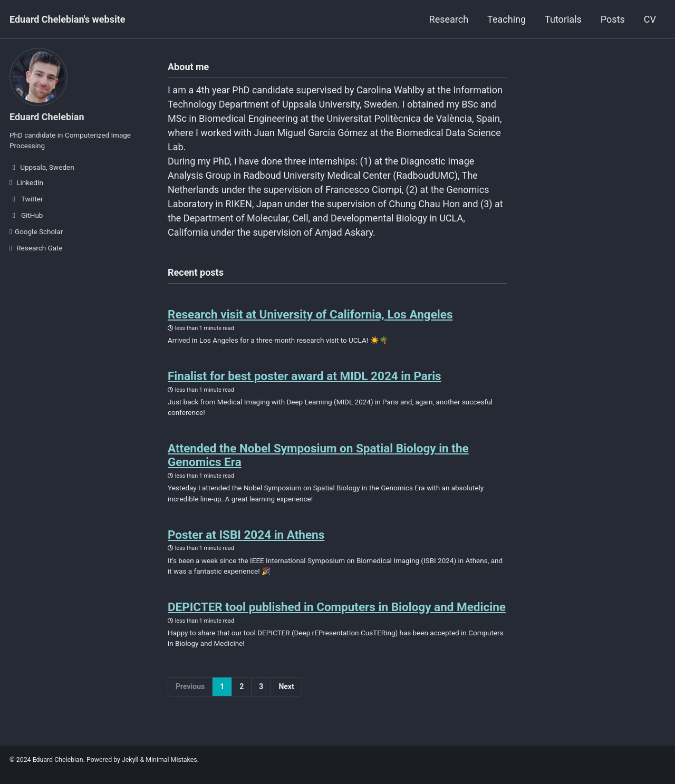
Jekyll (130, 760)
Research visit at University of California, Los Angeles (310, 314)
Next (286, 686)
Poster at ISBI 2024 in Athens (246, 535)
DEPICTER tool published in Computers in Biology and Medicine (337, 607)
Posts (613, 19)
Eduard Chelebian (47, 117)
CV (650, 19)
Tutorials (563, 19)
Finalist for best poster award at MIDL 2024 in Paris (305, 376)
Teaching (507, 19)
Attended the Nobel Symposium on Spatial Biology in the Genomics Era (318, 455)
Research (449, 19)
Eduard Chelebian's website (67, 19)
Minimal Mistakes (171, 760)
